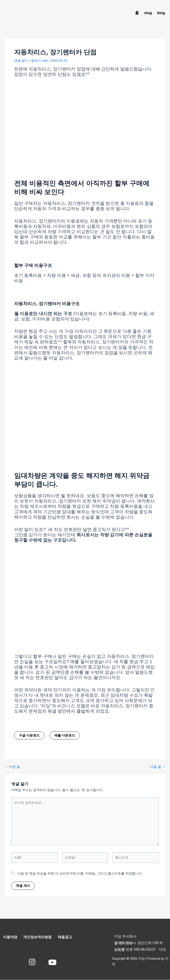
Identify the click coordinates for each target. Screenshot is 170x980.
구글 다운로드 (29, 735)
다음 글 (158, 767)
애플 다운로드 (65, 735)
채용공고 (66, 937)
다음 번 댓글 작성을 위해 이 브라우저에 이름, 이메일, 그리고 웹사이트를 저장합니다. (80, 873)
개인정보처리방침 (38, 937)
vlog (148, 13)
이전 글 (12, 767)
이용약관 (10, 937)
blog (161, 13)
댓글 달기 (21, 61)
